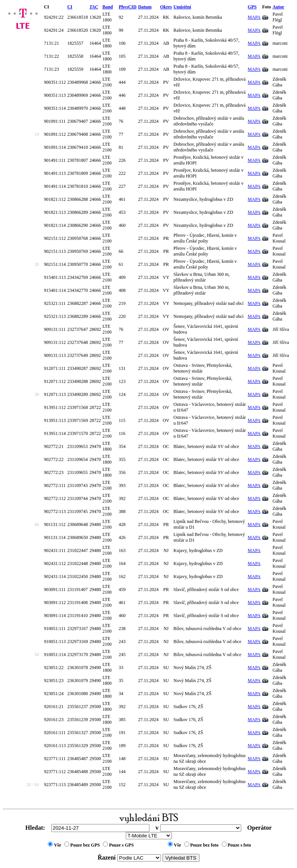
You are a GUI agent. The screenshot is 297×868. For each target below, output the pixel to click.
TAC (94, 7)
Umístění (182, 7)
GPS (252, 7)
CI (70, 7)
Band (108, 7)
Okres (166, 7)
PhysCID (127, 7)
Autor (278, 7)
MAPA (254, 17)
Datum (145, 7)
